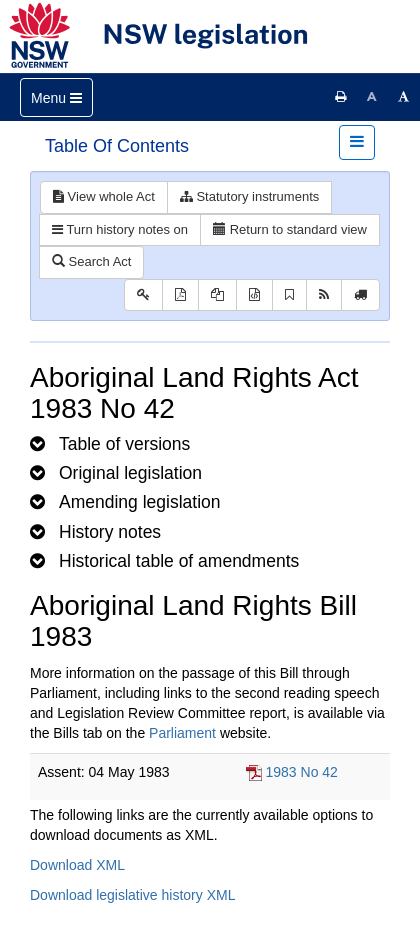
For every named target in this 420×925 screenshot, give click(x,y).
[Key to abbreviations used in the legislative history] (143, 295)
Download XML (77, 865)
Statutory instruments (249, 196)
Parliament (182, 733)
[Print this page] (341, 97)
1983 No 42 (301, 772)
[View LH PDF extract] (217, 295)
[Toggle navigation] (56, 97)
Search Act (91, 261)
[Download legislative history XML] (254, 295)
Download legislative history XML (132, 895)
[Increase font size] (404, 97)
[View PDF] (180, 295)
